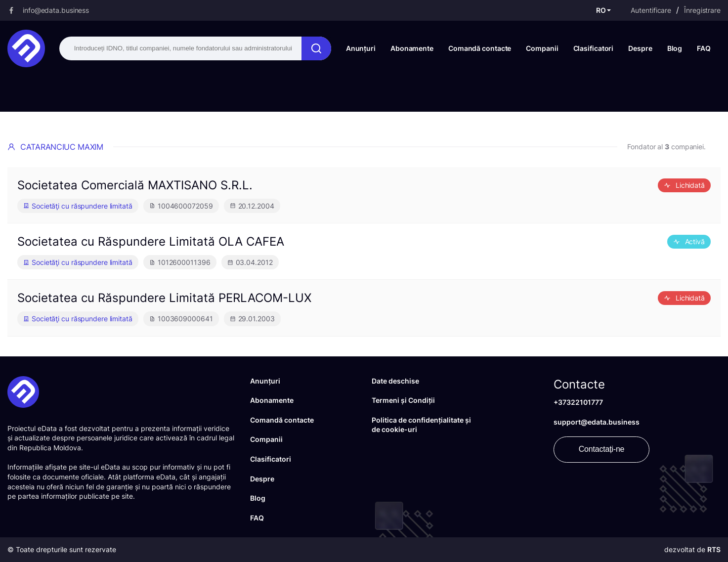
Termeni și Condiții (403, 400)
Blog (675, 48)
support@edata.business (597, 422)
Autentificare (651, 10)
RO (601, 10)
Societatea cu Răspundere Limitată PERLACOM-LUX (164, 298)
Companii (542, 48)
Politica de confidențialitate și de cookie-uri (421, 425)
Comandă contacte (480, 48)
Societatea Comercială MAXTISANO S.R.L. (135, 185)
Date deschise (395, 381)
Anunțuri (361, 48)
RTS (714, 549)
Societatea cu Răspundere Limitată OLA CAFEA (151, 241)
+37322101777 (578, 402)
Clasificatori (594, 48)
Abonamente (412, 48)
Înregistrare (702, 10)
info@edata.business (56, 10)
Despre (640, 48)
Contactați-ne (602, 449)
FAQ (704, 48)
